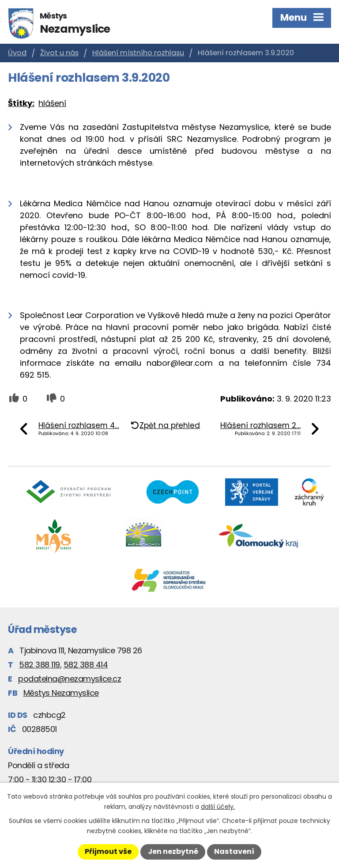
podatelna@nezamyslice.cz (70, 679)
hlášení (52, 103)
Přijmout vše (108, 851)
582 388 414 (86, 665)
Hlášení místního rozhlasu (138, 53)
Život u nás (59, 53)
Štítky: (21, 103)
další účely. (218, 807)
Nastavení (234, 851)
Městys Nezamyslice (61, 693)
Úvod (17, 53)
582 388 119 (40, 665)
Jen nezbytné (173, 851)
